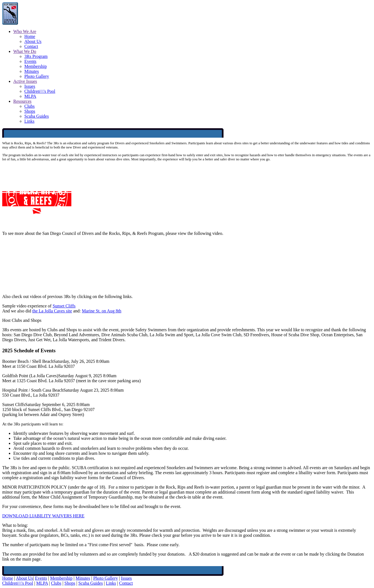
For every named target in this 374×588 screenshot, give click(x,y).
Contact (31, 46)
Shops (30, 111)
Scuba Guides (37, 116)
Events (30, 61)
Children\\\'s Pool (40, 91)
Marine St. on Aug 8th (102, 311)
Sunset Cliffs (64, 306)
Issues (30, 86)
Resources (22, 101)
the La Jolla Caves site (52, 311)
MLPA (30, 96)
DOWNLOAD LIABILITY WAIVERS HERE (43, 516)
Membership (36, 66)
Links (29, 121)
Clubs (29, 106)
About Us (33, 41)
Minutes (32, 71)
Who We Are (25, 31)
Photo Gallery (37, 76)
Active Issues (25, 81)
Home (30, 36)
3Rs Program (36, 56)
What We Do (25, 51)
